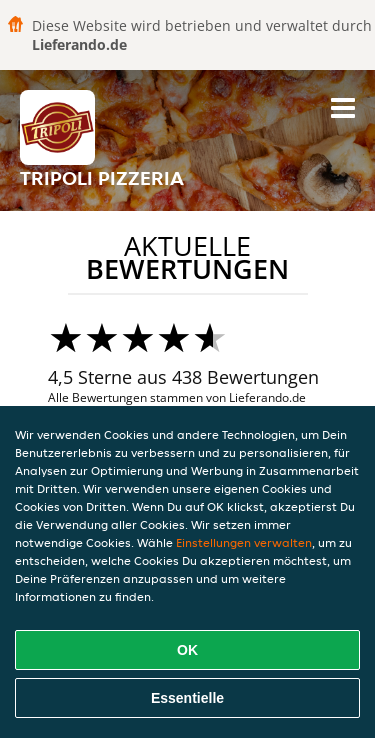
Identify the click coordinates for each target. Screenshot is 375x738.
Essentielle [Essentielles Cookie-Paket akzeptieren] (187, 698)
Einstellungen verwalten (244, 542)
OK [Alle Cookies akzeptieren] (187, 650)
